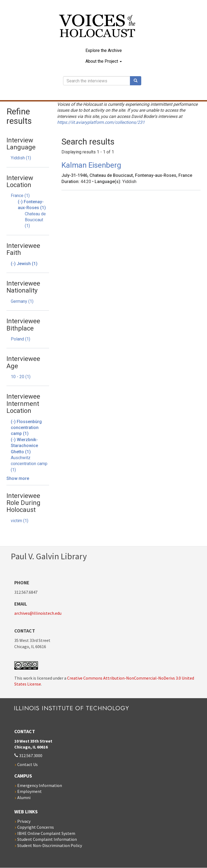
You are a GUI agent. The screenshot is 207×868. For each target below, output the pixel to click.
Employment (30, 791)
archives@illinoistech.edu (38, 613)
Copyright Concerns (36, 827)
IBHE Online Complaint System (46, 833)
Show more (18, 478)
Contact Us (27, 764)
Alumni (24, 797)
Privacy (24, 821)
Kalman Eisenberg (91, 165)
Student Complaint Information (47, 839)
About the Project (104, 61)
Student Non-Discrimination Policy (50, 845)
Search (137, 81)
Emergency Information (40, 785)
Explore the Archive (104, 50)
